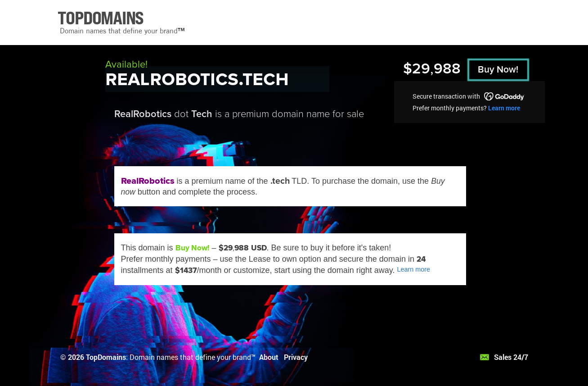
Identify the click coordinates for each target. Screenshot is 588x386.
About (269, 357)
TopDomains (106, 357)
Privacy (296, 357)
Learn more (504, 108)
